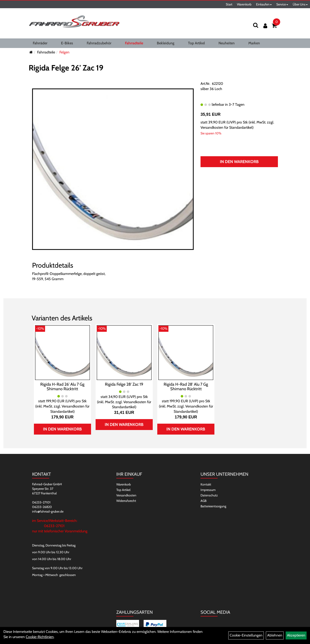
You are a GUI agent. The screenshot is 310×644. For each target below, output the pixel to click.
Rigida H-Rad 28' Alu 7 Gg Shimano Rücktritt (186, 387)
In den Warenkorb (239, 162)
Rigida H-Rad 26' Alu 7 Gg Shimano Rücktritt (62, 387)
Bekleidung (166, 43)
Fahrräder (40, 43)
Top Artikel (196, 43)
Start (229, 4)
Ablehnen (275, 635)
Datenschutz (209, 495)
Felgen (64, 52)
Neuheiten (227, 43)
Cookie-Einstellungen (246, 635)
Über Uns (300, 4)
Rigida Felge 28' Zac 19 (124, 384)
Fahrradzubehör (99, 43)
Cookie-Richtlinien (40, 637)
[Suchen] (256, 25)
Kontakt (206, 484)
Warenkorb (244, 4)
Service (282, 4)
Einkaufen (264, 4)
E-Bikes (67, 43)
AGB (203, 501)
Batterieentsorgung (213, 506)
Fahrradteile (134, 43)
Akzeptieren (296, 635)
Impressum (208, 490)
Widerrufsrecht (126, 501)
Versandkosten (126, 495)
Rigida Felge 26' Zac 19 (66, 68)
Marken (254, 43)
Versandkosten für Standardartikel (226, 127)
